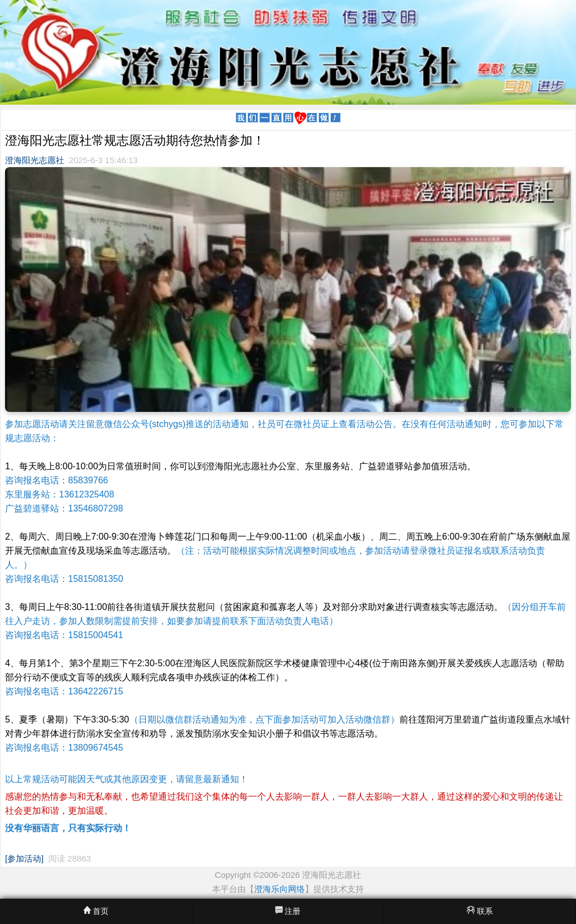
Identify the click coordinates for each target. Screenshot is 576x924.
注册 (288, 911)
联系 (480, 911)
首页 (96, 911)
